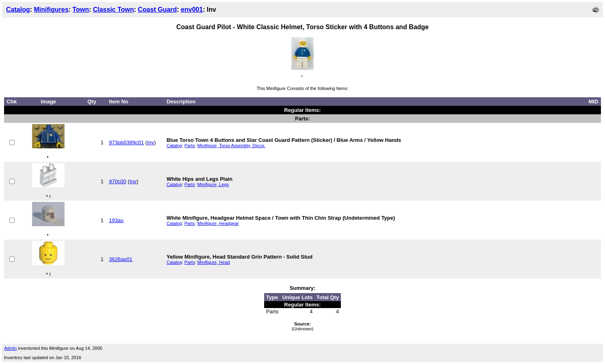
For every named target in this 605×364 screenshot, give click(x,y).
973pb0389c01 (126, 142)
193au (116, 220)
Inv (150, 142)
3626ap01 (121, 259)
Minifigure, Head (213, 262)
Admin (10, 348)
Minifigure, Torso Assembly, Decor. (231, 146)
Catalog (18, 10)
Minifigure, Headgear (218, 223)
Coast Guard (157, 10)
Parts (189, 146)
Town (81, 10)
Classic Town (113, 10)
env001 (192, 10)
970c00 (117, 181)
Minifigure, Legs (213, 184)
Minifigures (51, 10)
